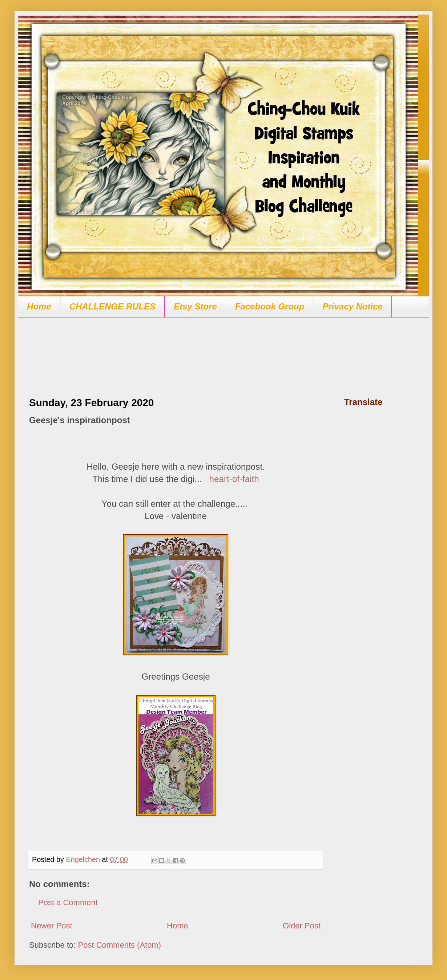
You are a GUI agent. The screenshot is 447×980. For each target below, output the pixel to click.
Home (39, 306)
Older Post (302, 926)
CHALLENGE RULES (112, 306)
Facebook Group (270, 306)
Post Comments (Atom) (120, 945)
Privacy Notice (352, 306)
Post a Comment (68, 902)
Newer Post (52, 926)
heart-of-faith (234, 479)
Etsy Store (195, 306)
